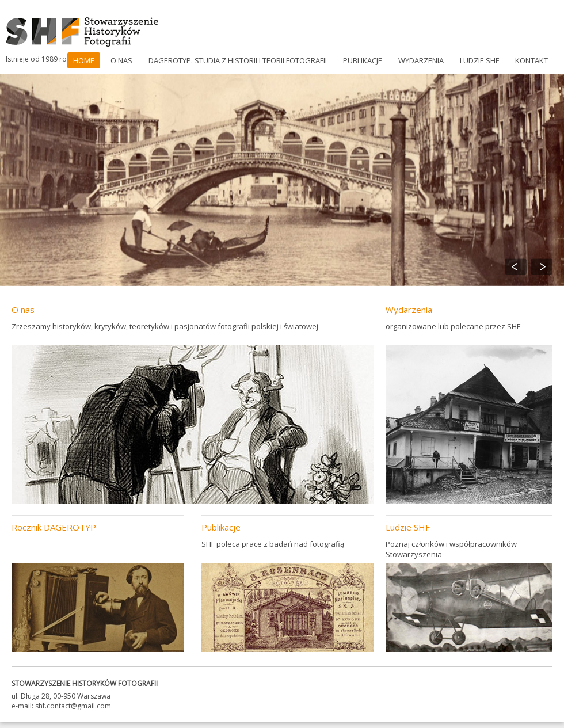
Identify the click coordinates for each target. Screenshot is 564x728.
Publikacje (363, 60)
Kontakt (531, 60)
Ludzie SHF (479, 60)
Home (84, 60)
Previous (516, 266)
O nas (121, 60)
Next (542, 266)
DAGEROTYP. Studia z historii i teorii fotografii (238, 60)
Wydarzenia (421, 60)
